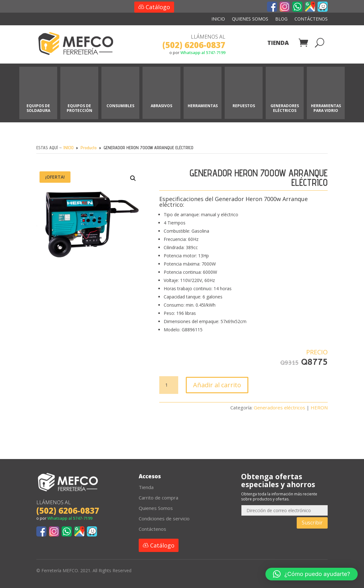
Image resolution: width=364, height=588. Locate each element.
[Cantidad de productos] (169, 385)
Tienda (278, 43)
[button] (128, 183)
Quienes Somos (250, 19)
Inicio (218, 19)
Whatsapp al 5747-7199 (203, 52)
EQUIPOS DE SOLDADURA (38, 108)
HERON (319, 407)
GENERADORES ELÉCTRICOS (285, 108)
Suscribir (312, 523)
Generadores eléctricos (279, 407)
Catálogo (158, 7)
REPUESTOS (244, 106)
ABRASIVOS (161, 106)
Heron (254, 199)
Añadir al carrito (217, 385)
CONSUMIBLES (120, 106)
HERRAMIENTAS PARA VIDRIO (326, 108)
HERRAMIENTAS (203, 106)
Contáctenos (311, 19)
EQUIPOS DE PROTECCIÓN (79, 108)
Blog (281, 19)
